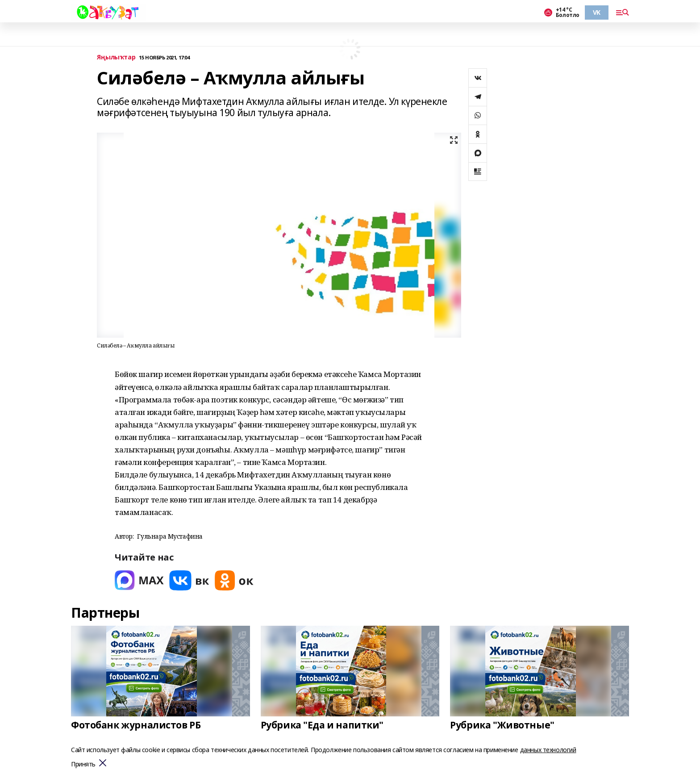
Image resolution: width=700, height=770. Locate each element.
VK (597, 12)
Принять (83, 764)
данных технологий (548, 750)
